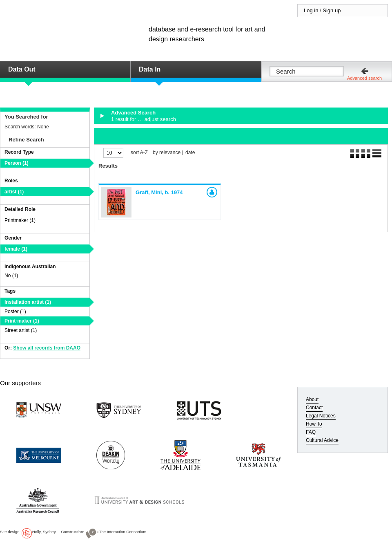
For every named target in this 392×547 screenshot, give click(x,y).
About (312, 399)
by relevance (167, 153)
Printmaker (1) (20, 220)
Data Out (22, 69)
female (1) (16, 249)
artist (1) (14, 192)
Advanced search (364, 78)
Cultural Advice (322, 440)
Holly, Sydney (44, 532)
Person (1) (17, 163)
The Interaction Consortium (123, 532)
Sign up (332, 10)
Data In (150, 69)
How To (314, 424)
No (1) (11, 276)
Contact (314, 408)
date (190, 153)
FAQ (311, 432)
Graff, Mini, (159, 192)
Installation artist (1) (28, 302)
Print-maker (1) (22, 321)
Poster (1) (15, 312)
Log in (311, 10)
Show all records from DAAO (47, 348)
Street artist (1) (21, 330)
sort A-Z (139, 153)
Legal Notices (321, 416)
